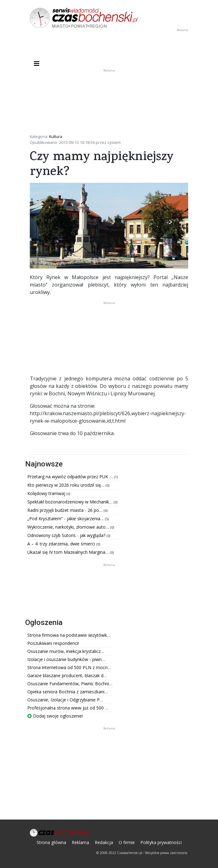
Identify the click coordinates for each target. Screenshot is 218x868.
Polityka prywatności (161, 842)
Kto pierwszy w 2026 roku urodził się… (66, 485)
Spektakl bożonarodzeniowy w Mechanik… (70, 502)
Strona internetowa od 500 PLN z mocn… (69, 667)
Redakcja (104, 842)
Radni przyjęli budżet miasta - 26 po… (66, 510)
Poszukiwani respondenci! (53, 643)
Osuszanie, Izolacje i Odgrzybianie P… (65, 700)
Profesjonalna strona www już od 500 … (68, 708)
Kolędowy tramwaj (47, 493)
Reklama (80, 842)
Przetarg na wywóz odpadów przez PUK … (71, 477)
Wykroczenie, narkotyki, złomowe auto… (69, 527)
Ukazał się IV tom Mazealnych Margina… (69, 552)
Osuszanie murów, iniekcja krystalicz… (66, 651)
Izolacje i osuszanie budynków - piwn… (66, 659)
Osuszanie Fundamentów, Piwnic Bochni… (70, 684)
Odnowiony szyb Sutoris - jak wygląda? (67, 535)
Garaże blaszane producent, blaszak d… (67, 675)
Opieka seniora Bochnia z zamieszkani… (68, 692)
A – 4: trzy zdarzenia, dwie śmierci (62, 544)
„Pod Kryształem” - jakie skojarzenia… (66, 519)
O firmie (127, 842)
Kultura (56, 136)
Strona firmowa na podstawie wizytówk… (69, 635)
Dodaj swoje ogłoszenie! (55, 716)
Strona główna (51, 842)
